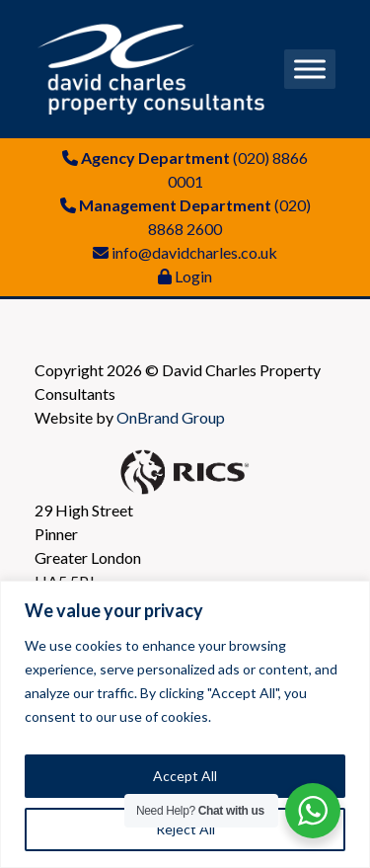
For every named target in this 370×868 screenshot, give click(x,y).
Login (193, 276)
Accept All (185, 776)
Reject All (185, 829)
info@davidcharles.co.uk (194, 252)
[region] (185, 724)
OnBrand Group (171, 417)
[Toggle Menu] (310, 69)
